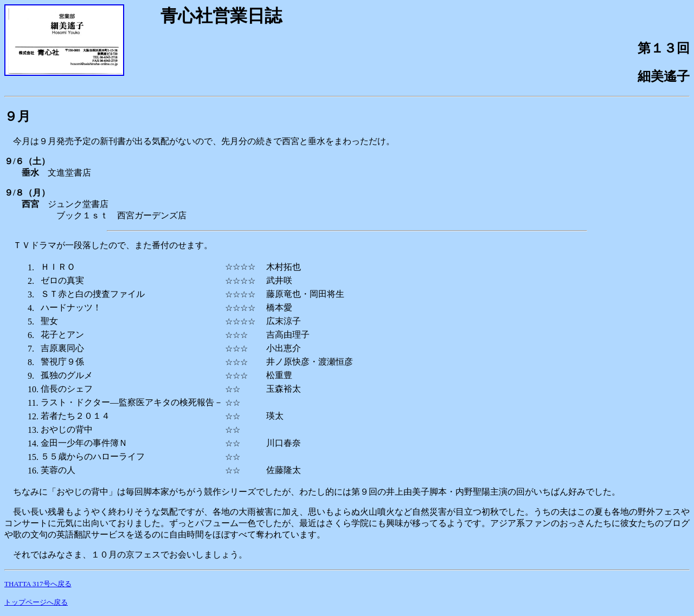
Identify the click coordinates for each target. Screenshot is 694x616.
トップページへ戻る (36, 602)
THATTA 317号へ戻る (38, 584)
